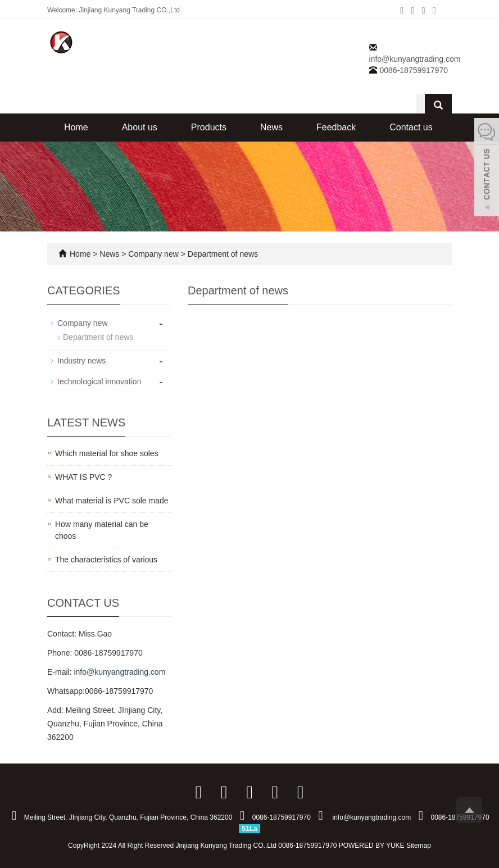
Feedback (336, 127)
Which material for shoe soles (107, 453)
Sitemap (419, 846)
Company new (153, 254)
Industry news (81, 361)
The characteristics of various (106, 560)
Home (76, 127)
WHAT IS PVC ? (83, 477)
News (271, 127)
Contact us (411, 127)
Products (209, 127)
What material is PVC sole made (112, 501)
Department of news (222, 254)
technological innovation (99, 381)
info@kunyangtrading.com (415, 59)
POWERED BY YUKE (373, 846)
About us (140, 127)
